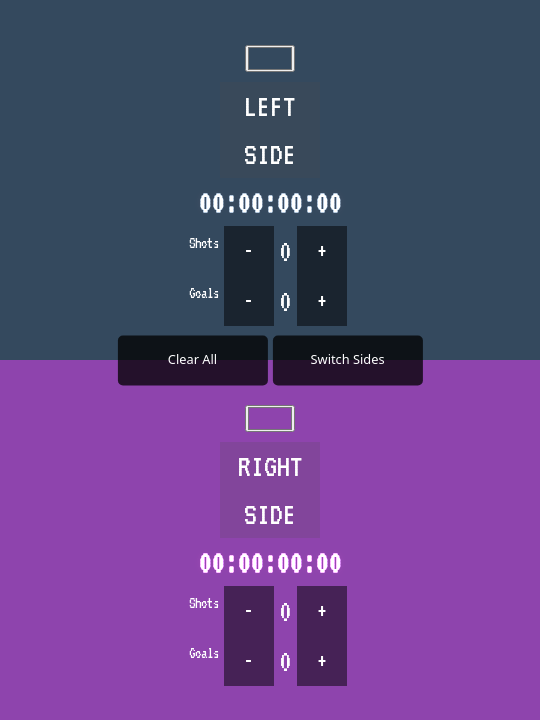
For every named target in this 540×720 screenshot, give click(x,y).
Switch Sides (348, 359)
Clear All (192, 359)
